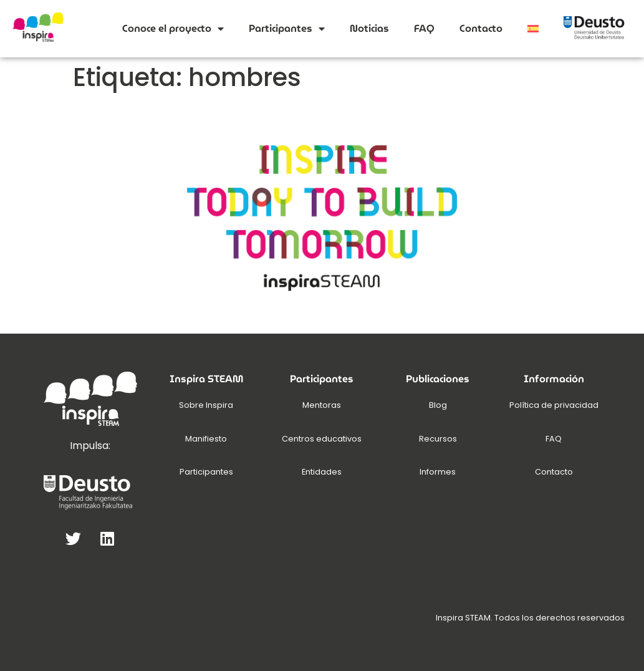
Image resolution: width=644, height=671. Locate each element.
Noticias (369, 28)
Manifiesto (206, 439)
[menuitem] (533, 28)
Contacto (481, 28)
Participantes (287, 29)
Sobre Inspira (206, 405)
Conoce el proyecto (173, 29)
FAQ (424, 28)
